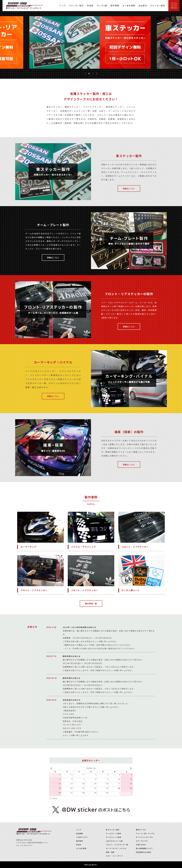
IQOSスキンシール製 (114, 841)
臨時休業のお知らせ (72, 656)
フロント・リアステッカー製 (117, 845)
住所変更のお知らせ (72, 700)
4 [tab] (97, 74)
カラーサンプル (142, 841)
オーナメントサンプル (144, 837)
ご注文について (82, 837)
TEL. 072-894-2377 (24, 845)
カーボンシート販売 (114, 837)
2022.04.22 (52, 678)
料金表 (79, 845)
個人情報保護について (144, 848)
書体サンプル (141, 830)
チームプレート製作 (113, 833)
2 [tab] (89, 74)
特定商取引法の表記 (144, 852)
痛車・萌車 (110, 852)
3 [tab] (93, 74)
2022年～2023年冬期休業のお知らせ (79, 627)
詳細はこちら (129, 188)
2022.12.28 (51, 627)
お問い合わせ (141, 845)
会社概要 (79, 833)
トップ (79, 830)
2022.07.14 (51, 656)
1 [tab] (85, 74)
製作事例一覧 (91, 603)
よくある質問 (81, 848)
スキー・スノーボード (114, 856)
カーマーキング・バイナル (116, 848)
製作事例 (79, 841)
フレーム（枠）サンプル (145, 833)
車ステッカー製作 (113, 830)
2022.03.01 (51, 700)
